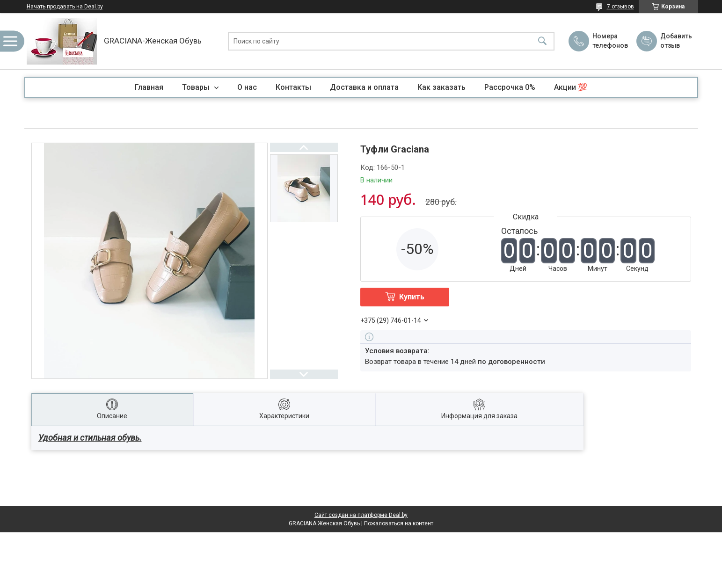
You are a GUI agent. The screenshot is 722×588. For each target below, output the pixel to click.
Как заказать (441, 87)
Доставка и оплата (364, 87)
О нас (247, 87)
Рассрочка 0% (510, 87)
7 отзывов (620, 7)
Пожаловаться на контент (399, 523)
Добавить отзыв (676, 41)
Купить (412, 297)
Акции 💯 (571, 87)
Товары (197, 87)
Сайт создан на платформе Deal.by (361, 515)
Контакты (293, 87)
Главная (149, 87)
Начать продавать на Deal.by (65, 7)
